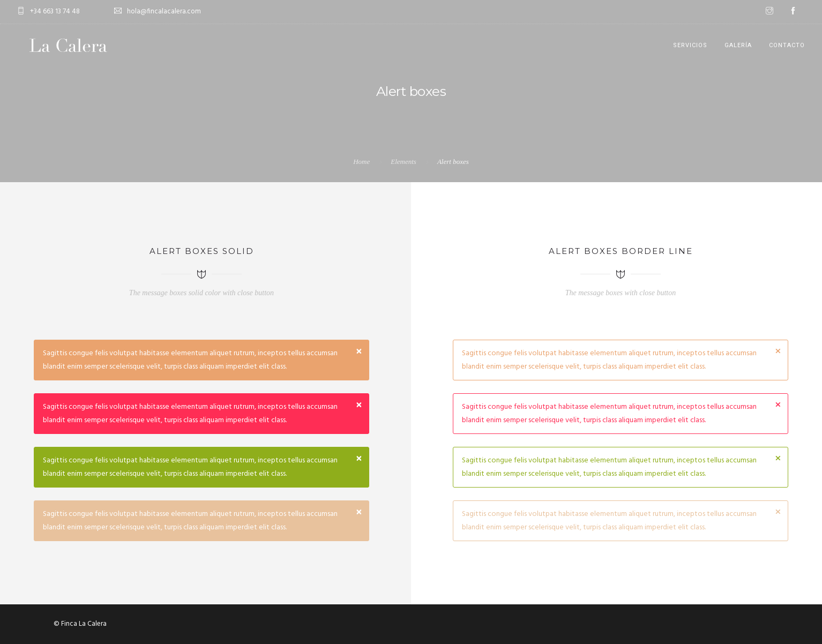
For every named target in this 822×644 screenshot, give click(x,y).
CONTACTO (787, 45)
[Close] (359, 352)
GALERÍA (738, 45)
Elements (403, 162)
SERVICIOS (690, 45)
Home (361, 162)
